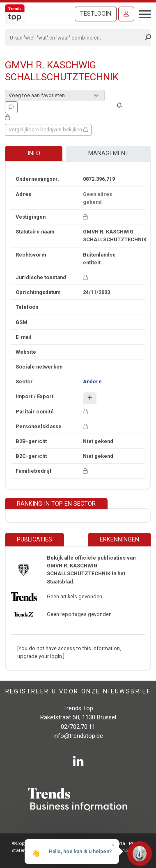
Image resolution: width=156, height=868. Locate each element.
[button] (90, 398)
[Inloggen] (126, 14)
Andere (92, 381)
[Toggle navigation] (143, 13)
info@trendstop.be (78, 736)
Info (34, 153)
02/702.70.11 (78, 727)
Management (109, 153)
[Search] (75, 37)
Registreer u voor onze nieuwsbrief (78, 692)
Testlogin (96, 14)
